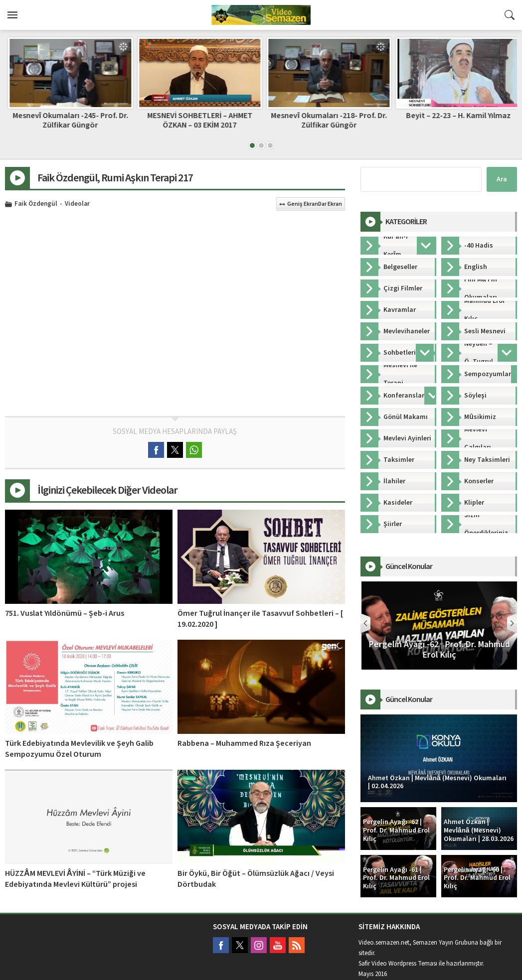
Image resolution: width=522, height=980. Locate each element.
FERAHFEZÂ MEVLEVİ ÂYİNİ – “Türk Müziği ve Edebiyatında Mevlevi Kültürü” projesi (67, 125)
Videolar (77, 204)
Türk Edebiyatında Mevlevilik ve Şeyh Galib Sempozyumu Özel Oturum (79, 749)
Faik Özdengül (36, 204)
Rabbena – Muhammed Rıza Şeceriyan (244, 743)
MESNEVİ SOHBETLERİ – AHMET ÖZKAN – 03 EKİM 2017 (326, 120)
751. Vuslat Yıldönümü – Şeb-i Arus (65, 613)
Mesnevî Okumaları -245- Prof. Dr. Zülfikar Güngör (196, 120)
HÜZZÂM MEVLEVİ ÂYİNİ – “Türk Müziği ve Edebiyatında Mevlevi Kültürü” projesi (75, 879)
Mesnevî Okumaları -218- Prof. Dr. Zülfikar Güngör (455, 120)
